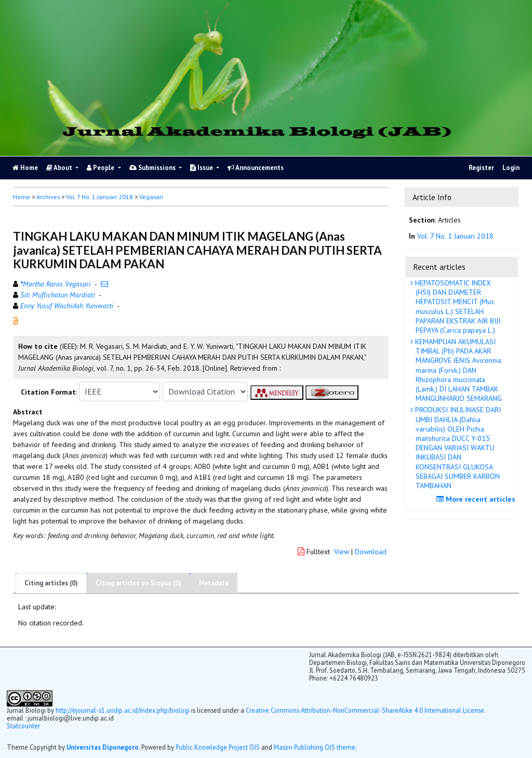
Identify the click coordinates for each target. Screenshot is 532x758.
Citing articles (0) (51, 583)
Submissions (153, 168)
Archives (48, 197)
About (60, 168)
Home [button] (22, 197)
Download (371, 552)
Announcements (256, 168)
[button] (16, 320)
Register (481, 168)
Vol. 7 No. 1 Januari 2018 (99, 197)
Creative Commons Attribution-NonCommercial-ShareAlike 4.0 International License (365, 710)
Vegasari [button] (151, 197)
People (101, 168)
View (342, 552)
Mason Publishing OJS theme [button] (315, 747)
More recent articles (477, 499)
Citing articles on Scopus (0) (138, 583)
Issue (202, 168)
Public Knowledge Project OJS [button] (218, 747)
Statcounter (23, 726)
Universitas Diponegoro (103, 747)
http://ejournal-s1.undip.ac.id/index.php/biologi (123, 710)
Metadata (214, 583)
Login (511, 168)
